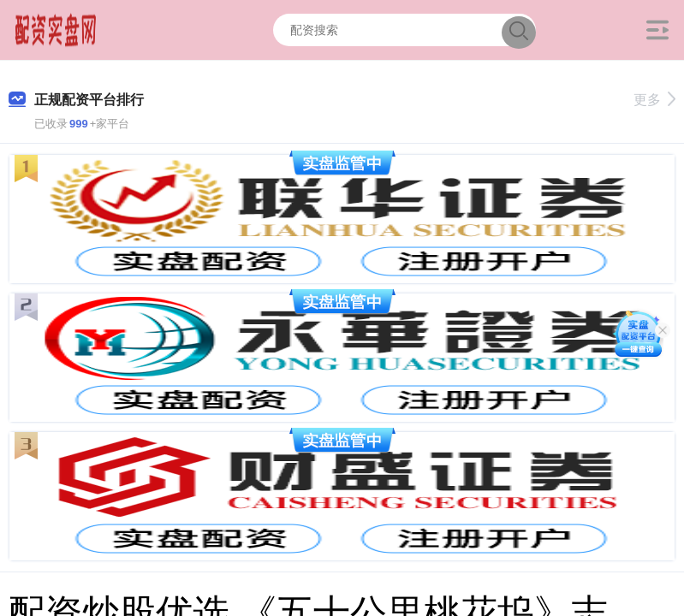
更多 (654, 100)
